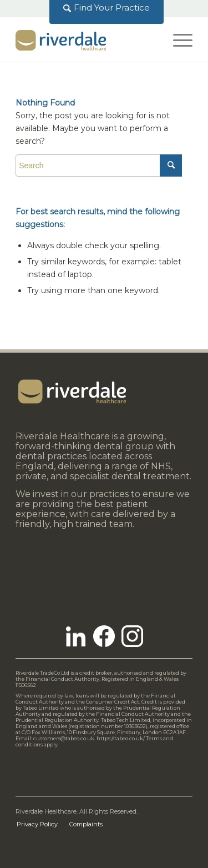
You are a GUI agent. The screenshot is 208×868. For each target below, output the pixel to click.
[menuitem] (107, 8)
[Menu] (177, 39)
